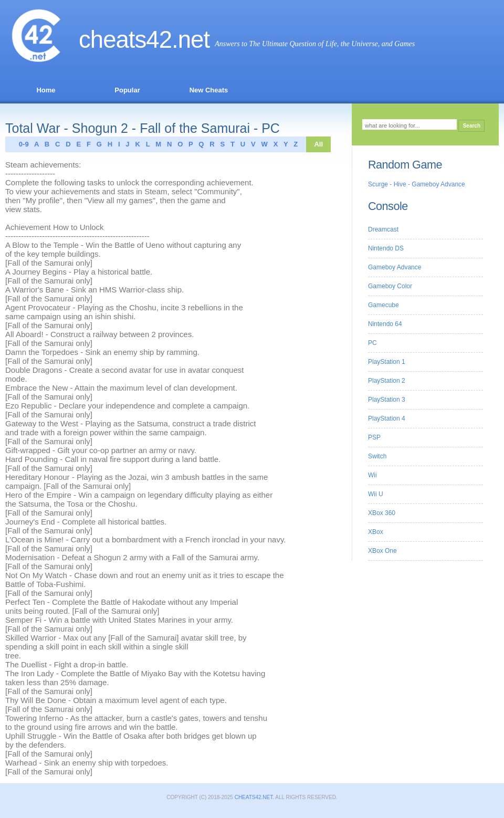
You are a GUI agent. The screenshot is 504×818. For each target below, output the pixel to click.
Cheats (125, 40)
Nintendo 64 (385, 324)
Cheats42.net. (254, 797)
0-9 (21, 144)
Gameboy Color (390, 286)
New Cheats (209, 90)
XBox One (382, 551)
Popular (127, 90)
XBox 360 (382, 513)
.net (191, 40)
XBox (376, 532)
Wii (372, 475)
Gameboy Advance (395, 267)
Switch (377, 456)
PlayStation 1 (387, 362)
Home (46, 90)
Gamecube (384, 305)
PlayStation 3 (387, 400)
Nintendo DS (386, 248)
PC (372, 343)
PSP (374, 437)
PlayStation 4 (387, 418)
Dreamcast (383, 229)
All (318, 144)
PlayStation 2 (387, 381)
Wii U (376, 494)
